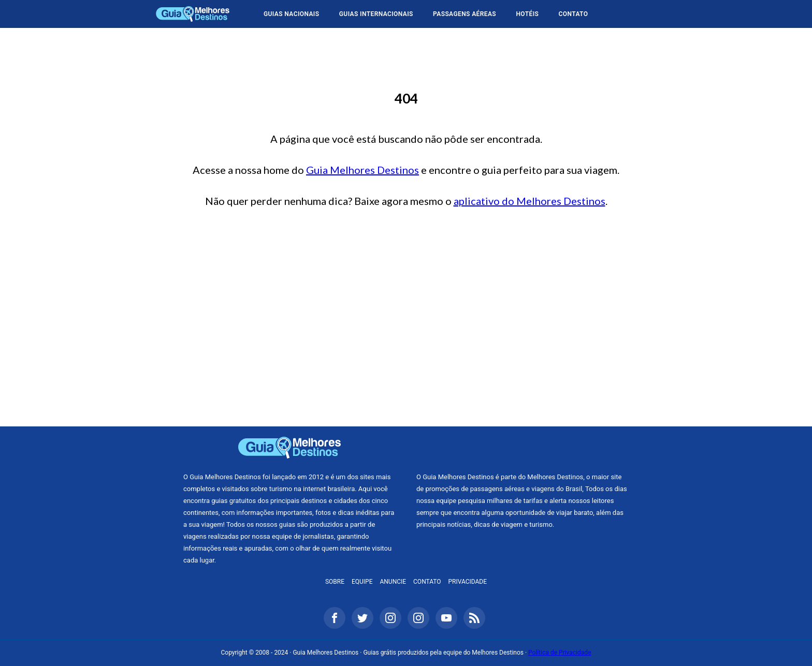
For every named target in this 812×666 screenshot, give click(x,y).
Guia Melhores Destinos (193, 14)
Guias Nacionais (291, 14)
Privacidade (468, 582)
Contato (574, 14)
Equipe (362, 582)
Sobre (335, 582)
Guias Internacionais (376, 14)
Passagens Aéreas (465, 14)
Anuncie (393, 582)
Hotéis (527, 14)
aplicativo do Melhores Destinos (530, 201)
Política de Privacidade (560, 653)
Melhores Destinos (523, 448)
